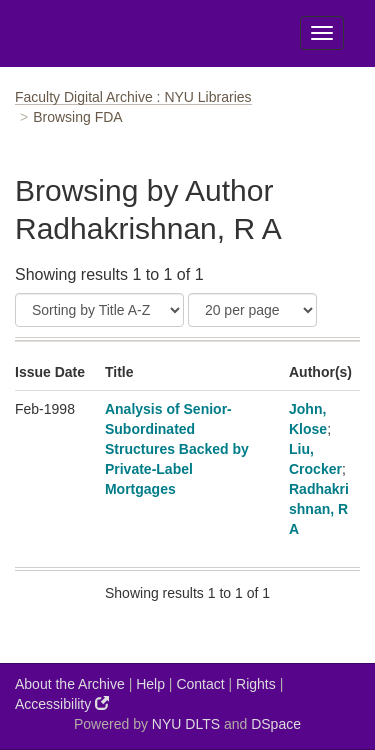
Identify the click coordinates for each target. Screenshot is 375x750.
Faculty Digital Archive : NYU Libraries (133, 97)
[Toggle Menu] (322, 33)
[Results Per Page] (252, 310)
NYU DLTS (186, 724)
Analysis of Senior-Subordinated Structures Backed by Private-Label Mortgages (177, 449)
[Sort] (99, 310)
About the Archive (70, 684)
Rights (256, 684)
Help (150, 684)
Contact (200, 684)
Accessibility (62, 703)
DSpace (276, 724)
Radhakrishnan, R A (319, 509)
